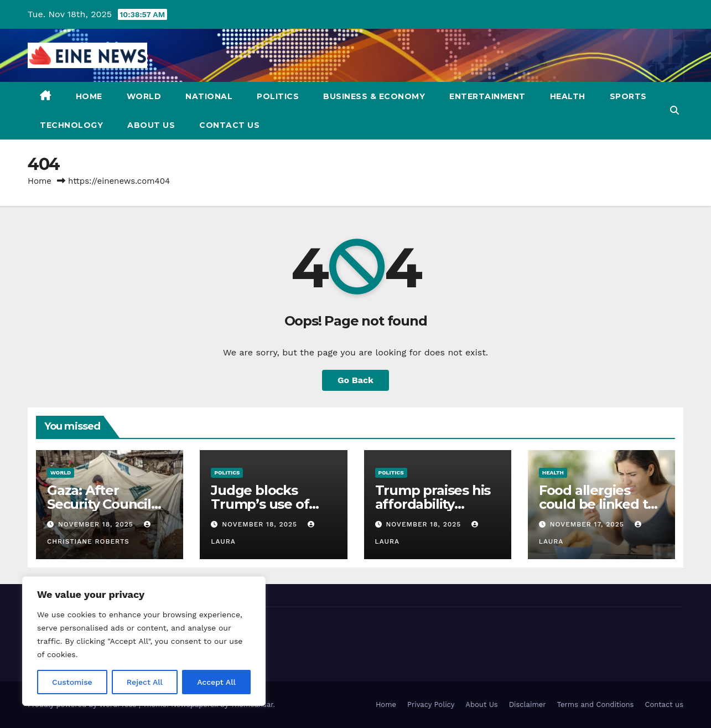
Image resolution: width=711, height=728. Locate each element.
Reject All (145, 682)
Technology (71, 125)
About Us (151, 125)
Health (568, 96)
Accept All (216, 682)
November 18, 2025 (97, 524)
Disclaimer (528, 704)
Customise (72, 682)
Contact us (229, 125)
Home (89, 96)
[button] (674, 110)
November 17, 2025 (588, 524)
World (144, 96)
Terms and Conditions (596, 704)
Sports (628, 96)
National (209, 96)
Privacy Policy (431, 704)
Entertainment (487, 96)
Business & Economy (374, 96)
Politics (278, 96)
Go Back (355, 380)
